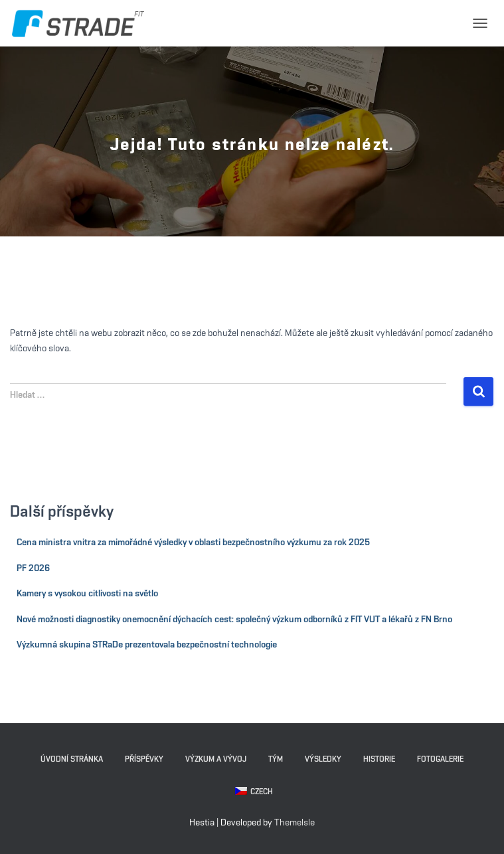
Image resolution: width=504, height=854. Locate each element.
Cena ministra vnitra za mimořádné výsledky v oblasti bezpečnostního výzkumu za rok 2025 (193, 543)
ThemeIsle (294, 823)
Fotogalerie (440, 759)
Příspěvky (144, 759)
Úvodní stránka (72, 759)
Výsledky (323, 759)
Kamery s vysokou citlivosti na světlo (87, 594)
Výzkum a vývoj (216, 759)
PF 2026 (33, 568)
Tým (276, 759)
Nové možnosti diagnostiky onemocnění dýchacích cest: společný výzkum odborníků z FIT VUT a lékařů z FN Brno (234, 620)
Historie (379, 759)
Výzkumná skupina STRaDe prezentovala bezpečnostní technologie (147, 645)
